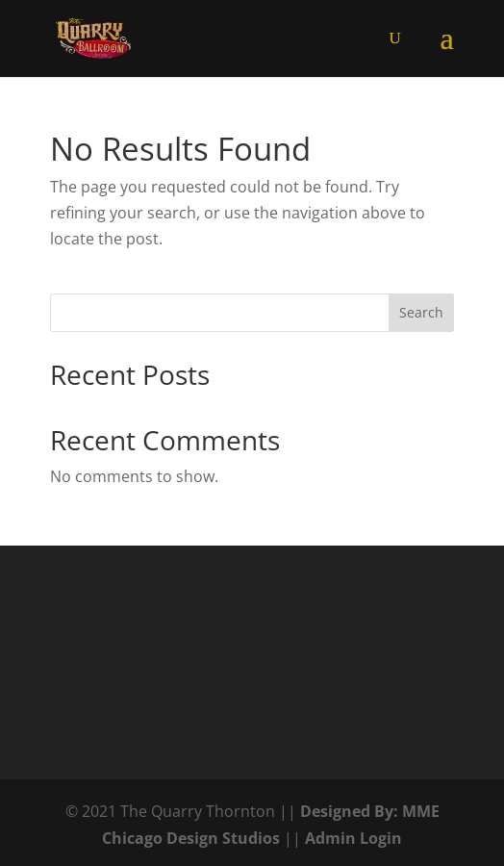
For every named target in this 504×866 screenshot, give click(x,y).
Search (421, 312)
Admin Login (353, 838)
